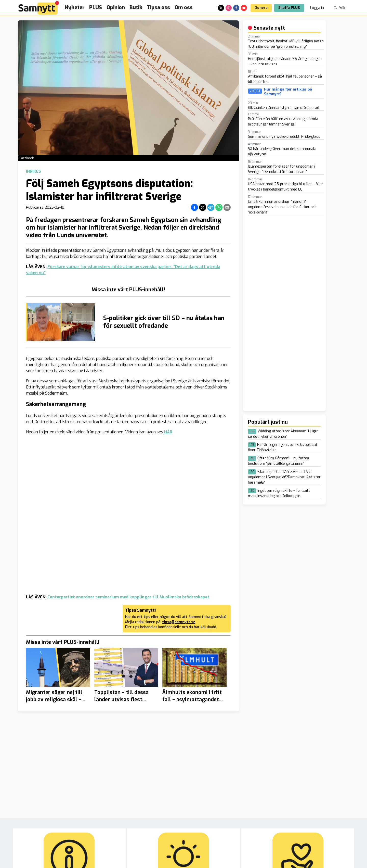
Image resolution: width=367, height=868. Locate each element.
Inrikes (34, 171)
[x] (221, 8)
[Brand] (39, 8)
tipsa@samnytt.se (179, 622)
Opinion (116, 8)
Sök (339, 8)
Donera (261, 8)
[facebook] (236, 8)
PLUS (96, 8)
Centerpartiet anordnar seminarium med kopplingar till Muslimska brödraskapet (128, 597)
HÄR (168, 432)
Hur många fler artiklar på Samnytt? (288, 92)
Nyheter (75, 8)
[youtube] (244, 8)
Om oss (184, 8)
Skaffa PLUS (289, 8)
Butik (136, 8)
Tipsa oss (158, 8)
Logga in (317, 8)
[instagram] (229, 8)
